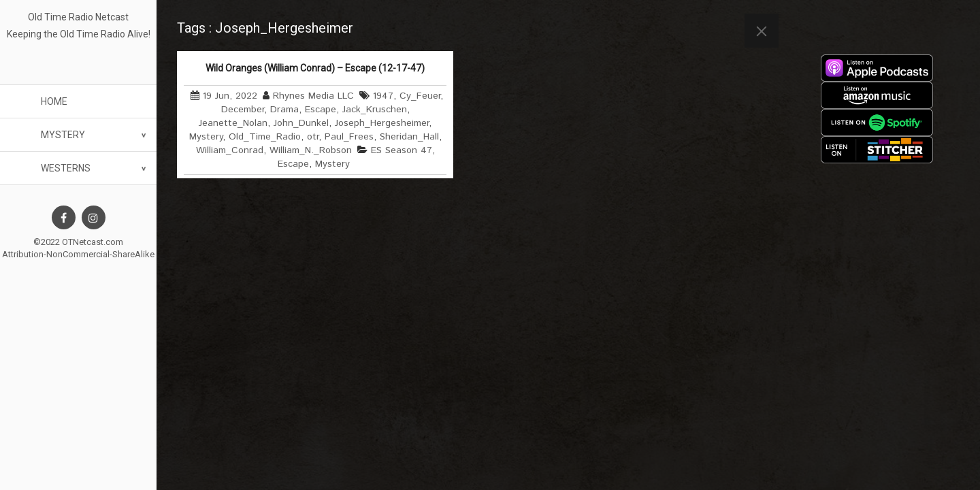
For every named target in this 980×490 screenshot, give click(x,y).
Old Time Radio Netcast (78, 17)
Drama (284, 110)
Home (54, 101)
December (243, 110)
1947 (383, 96)
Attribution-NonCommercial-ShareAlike (78, 254)
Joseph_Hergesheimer (382, 123)
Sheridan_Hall (409, 137)
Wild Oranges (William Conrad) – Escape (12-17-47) (315, 68)
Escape (321, 110)
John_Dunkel (301, 123)
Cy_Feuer (420, 96)
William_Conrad (230, 150)
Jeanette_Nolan (233, 123)
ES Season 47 (402, 150)
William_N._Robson (311, 150)
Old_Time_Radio (265, 137)
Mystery (63, 135)
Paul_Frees (349, 137)
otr (313, 137)
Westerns (66, 168)
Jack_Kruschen (375, 110)
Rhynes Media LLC (313, 96)
